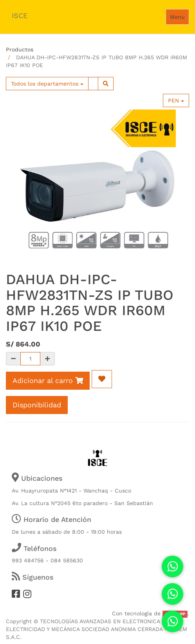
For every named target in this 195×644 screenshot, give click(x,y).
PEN (176, 100)
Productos (20, 49)
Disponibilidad (37, 405)
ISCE (20, 16)
